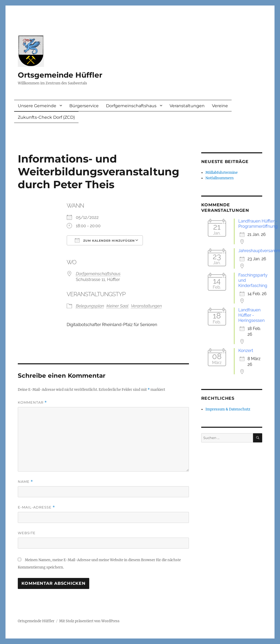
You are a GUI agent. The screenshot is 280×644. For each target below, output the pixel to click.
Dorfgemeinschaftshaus (131, 106)
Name (25, 482)
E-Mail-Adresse (36, 507)
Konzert (246, 351)
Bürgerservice (84, 106)
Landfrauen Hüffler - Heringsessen (252, 315)
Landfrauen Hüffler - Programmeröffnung (258, 224)
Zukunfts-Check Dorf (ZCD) (46, 117)
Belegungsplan (90, 306)
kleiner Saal (117, 306)
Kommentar (32, 402)
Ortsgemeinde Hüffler (60, 75)
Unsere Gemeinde (37, 106)
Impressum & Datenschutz (228, 409)
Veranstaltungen (187, 106)
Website (27, 533)
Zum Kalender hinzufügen (105, 240)
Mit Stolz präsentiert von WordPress (89, 621)
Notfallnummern (220, 178)
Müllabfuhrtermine (222, 173)
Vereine (220, 106)
